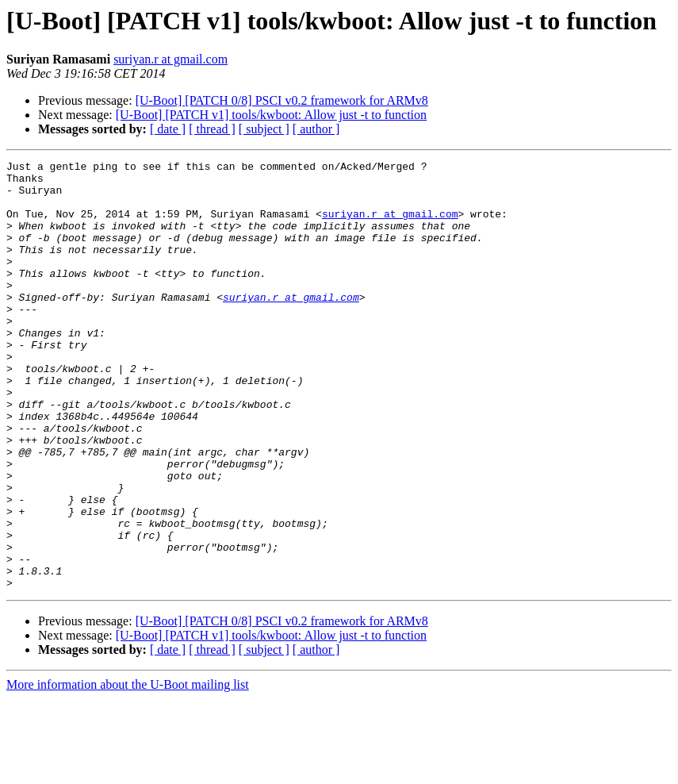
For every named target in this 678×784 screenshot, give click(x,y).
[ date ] (168, 129)
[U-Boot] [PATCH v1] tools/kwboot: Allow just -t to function (271, 115)
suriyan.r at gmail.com (170, 59)
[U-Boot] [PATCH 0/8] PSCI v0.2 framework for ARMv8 (282, 100)
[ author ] (316, 129)
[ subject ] (264, 129)
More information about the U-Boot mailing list (128, 770)
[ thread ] (212, 129)
